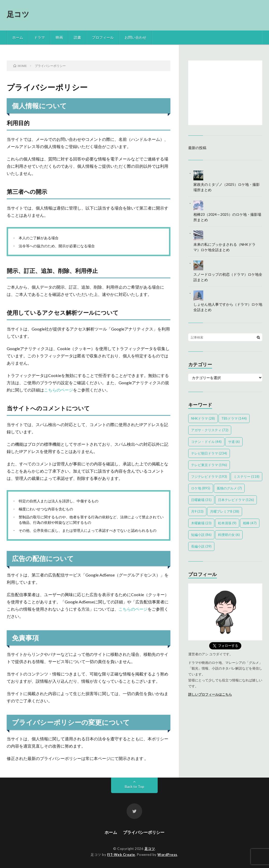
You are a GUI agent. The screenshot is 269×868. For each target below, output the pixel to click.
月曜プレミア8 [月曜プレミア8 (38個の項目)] (225, 511)
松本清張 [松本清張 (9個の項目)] (227, 523)
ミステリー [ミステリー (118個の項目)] (246, 477)
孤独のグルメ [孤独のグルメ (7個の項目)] (229, 488)
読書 (77, 37)
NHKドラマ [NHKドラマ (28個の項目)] (203, 418)
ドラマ (39, 37)
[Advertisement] (225, 93)
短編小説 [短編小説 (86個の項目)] (201, 535)
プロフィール (103, 37)
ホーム (18, 37)
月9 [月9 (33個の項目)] (197, 511)
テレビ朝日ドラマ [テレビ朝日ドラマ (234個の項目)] (209, 453)
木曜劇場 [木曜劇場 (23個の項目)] (201, 523)
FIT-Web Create (121, 855)
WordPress (167, 855)
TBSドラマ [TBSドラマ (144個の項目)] (234, 418)
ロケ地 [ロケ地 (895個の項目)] (201, 488)
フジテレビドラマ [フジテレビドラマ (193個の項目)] (209, 477)
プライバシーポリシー (144, 832)
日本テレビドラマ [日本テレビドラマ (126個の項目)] (236, 500)
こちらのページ (59, 390)
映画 (59, 37)
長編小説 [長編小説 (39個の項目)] (201, 546)
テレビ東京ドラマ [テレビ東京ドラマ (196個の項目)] (209, 465)
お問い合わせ (135, 37)
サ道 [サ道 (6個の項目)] (234, 442)
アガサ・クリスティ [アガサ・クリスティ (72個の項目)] (210, 430)
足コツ (18, 14)
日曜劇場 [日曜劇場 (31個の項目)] (201, 500)
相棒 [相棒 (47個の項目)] (250, 523)
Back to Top (134, 786)
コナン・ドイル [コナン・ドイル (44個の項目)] (206, 442)
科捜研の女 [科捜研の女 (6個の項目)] (229, 535)
